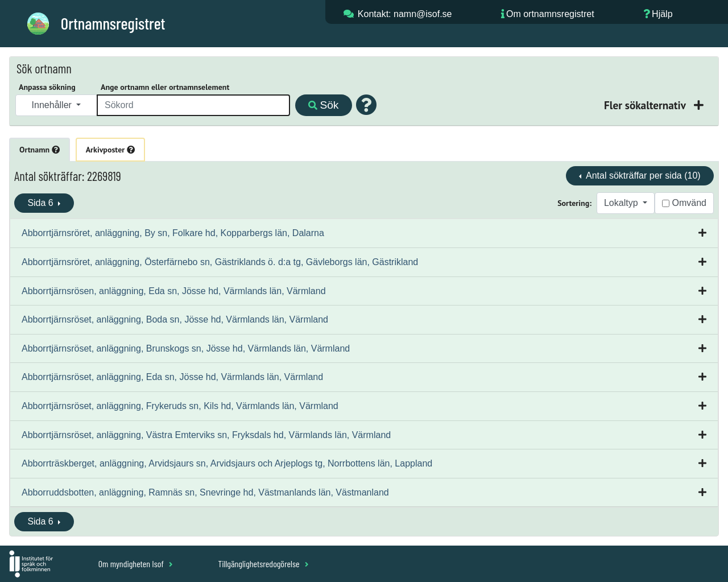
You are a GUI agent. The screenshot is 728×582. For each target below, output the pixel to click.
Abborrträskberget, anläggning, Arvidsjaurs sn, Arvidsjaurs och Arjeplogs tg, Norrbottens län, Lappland (227, 463)
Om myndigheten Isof (136, 564)
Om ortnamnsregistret (550, 14)
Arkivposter (110, 150)
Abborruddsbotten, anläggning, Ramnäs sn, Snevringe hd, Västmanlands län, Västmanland (205, 492)
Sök (323, 105)
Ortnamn (40, 150)
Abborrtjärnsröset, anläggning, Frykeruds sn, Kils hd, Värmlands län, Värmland (180, 406)
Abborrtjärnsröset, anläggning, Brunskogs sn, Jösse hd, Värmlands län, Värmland (186, 348)
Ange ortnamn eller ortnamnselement (165, 87)
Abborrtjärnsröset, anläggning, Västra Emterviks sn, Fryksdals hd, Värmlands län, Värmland (206, 435)
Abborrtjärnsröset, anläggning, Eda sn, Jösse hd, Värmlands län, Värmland (172, 377)
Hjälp (662, 14)
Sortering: (574, 203)
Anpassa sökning (47, 87)
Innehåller (53, 105)
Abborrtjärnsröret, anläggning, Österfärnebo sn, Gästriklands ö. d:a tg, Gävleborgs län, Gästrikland (220, 262)
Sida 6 (42, 203)
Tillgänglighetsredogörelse (263, 564)
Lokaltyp (622, 203)
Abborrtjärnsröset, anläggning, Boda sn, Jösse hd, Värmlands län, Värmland (175, 319)
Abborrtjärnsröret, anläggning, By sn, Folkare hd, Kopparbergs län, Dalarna (173, 233)
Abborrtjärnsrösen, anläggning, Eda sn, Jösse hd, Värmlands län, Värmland (174, 291)
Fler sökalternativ (646, 105)
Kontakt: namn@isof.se (405, 14)
